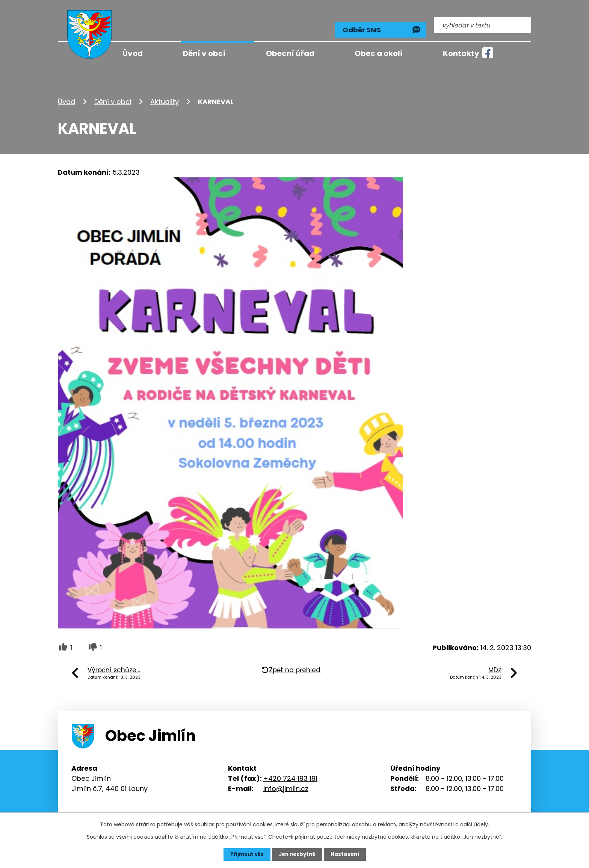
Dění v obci (113, 95)
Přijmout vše (245, 854)
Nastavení (347, 854)
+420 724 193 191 (290, 772)
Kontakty (461, 53)
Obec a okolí (379, 53)
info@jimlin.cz (286, 782)
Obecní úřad (290, 53)
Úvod (66, 95)
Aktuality (165, 95)
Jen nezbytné (297, 854)
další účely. (475, 824)
